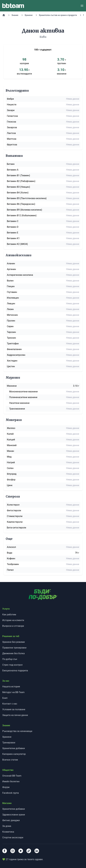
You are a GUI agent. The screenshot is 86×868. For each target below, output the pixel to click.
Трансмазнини (17, 409)
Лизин (10, 309)
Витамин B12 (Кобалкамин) (22, 215)
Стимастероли (15, 516)
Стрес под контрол (12, 665)
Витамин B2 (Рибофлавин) (21, 181)
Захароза (12, 127)
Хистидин (12, 361)
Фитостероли (14, 510)
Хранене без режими (14, 642)
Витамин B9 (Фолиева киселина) (24, 210)
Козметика (8, 832)
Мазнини (12, 386)
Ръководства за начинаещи (17, 731)
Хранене (29, 15)
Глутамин (12, 292)
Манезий (12, 445)
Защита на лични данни (15, 715)
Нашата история (11, 687)
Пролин (11, 321)
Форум (6, 787)
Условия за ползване (14, 709)
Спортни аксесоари (13, 837)
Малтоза (12, 139)
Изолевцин (13, 298)
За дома (7, 826)
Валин (10, 281)
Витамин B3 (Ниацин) (18, 187)
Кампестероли (15, 522)
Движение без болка (13, 653)
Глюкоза (11, 122)
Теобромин (13, 564)
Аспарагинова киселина (20, 275)
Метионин (12, 315)
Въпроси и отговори (13, 626)
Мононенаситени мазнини (23, 392)
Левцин (11, 304)
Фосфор (11, 480)
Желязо (11, 428)
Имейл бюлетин (11, 781)
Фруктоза (12, 145)
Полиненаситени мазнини (23, 397)
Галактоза (12, 116)
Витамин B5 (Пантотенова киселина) (27, 198)
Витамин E (13, 233)
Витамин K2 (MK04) (17, 244)
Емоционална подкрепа (15, 671)
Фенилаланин (14, 349)
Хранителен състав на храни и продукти (58, 15)
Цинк (10, 485)
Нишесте (12, 105)
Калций (11, 440)
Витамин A (13, 170)
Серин (10, 326)
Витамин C (13, 221)
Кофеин (11, 558)
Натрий (11, 462)
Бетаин (11, 164)
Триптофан (13, 344)
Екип (5, 698)
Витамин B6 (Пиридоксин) (21, 204)
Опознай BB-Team (12, 776)
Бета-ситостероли (17, 528)
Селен (10, 468)
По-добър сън (10, 659)
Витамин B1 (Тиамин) (18, 175)
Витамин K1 (13, 238)
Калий (10, 434)
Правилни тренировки (14, 648)
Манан (10, 451)
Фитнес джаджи (11, 820)
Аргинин (11, 269)
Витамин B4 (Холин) (18, 193)
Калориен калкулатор (14, 754)
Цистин (11, 366)
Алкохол (11, 547)
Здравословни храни (14, 815)
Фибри (10, 99)
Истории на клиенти (13, 620)
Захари (11, 110)
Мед (9, 457)
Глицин (11, 286)
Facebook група (11, 793)
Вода (10, 553)
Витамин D (13, 227)
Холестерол (13, 505)
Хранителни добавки (14, 748)
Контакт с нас (10, 704)
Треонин (11, 338)
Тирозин (11, 332)
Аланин (11, 263)
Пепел (10, 570)
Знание (15, 15)
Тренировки (9, 743)
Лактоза (11, 133)
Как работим (9, 615)
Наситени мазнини (19, 403)
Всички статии (10, 760)
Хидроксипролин (16, 355)
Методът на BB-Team (13, 692)
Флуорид (12, 474)
